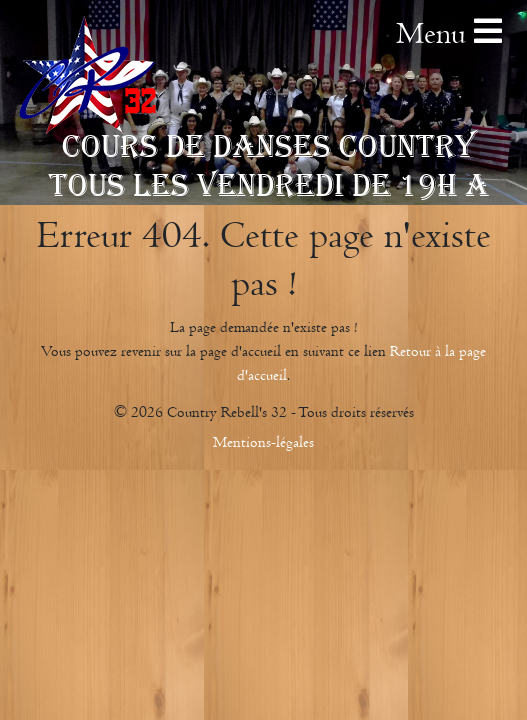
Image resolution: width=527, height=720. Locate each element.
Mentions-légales (263, 442)
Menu (449, 33)
